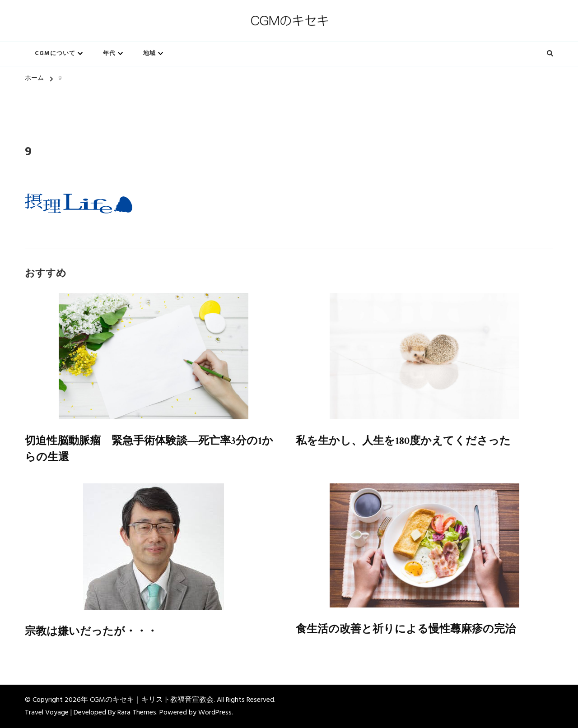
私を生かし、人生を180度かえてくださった (403, 441)
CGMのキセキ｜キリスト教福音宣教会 (152, 700)
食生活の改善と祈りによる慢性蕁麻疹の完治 (406, 629)
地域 (149, 53)
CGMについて (55, 53)
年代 (109, 53)
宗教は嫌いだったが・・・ (91, 631)
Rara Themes (137, 713)
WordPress (215, 713)
